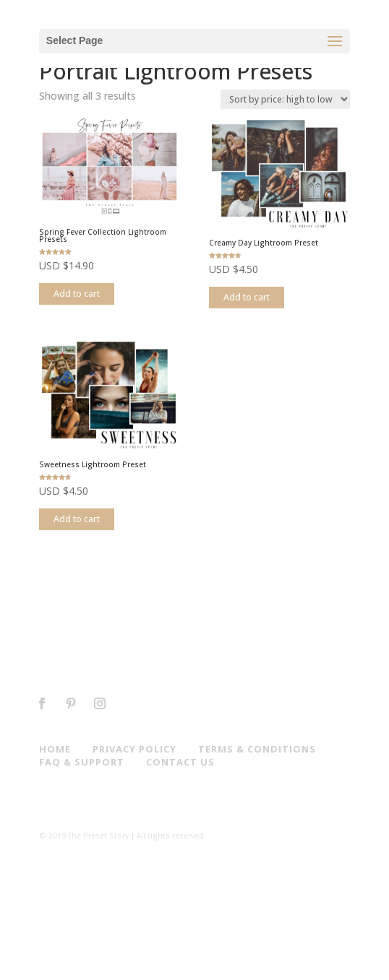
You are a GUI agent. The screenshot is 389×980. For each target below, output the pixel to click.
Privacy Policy (134, 749)
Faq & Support (82, 762)
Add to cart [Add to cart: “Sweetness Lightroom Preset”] (77, 519)
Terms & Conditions (257, 749)
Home (55, 749)
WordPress (281, 963)
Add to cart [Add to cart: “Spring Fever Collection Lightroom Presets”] (77, 294)
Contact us (180, 762)
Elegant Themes (171, 963)
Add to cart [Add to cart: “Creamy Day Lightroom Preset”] (247, 297)
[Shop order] (285, 99)
